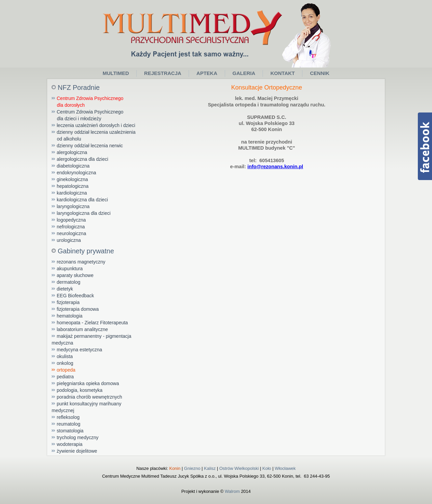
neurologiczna (71, 233)
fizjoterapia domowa (78, 309)
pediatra (65, 377)
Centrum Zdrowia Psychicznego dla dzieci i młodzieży (88, 115)
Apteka (207, 73)
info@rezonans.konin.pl (275, 167)
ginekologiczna (72, 179)
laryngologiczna (73, 206)
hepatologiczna (73, 186)
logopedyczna (71, 220)
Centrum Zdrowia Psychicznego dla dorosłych (88, 102)
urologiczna (69, 240)
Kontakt (282, 73)
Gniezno (192, 468)
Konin (175, 468)
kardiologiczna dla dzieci (82, 200)
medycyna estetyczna (79, 350)
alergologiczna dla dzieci (83, 159)
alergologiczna (72, 152)
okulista (65, 356)
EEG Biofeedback (75, 296)
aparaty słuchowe (75, 275)
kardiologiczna (72, 193)
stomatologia (70, 431)
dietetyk (65, 289)
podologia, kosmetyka (79, 390)
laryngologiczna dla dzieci (84, 213)
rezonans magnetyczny (81, 262)
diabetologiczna (73, 166)
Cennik (320, 73)
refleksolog (68, 417)
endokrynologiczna (76, 173)
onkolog (65, 363)
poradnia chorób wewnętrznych (89, 397)
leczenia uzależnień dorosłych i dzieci (96, 125)
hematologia (70, 316)
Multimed (116, 73)
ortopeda (66, 370)
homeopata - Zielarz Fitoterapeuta (92, 323)
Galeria (244, 73)
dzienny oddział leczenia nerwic (90, 146)
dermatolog (69, 282)
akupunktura (70, 269)
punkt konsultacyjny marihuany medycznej (86, 407)
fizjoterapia (68, 302)
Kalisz (210, 468)
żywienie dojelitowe (77, 451)
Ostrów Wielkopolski (239, 468)
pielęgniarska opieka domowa (88, 383)
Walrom (232, 491)
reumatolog (69, 424)
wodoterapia (70, 444)
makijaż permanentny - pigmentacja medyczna (91, 339)
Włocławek (285, 468)
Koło (267, 468)
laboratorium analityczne (82, 329)
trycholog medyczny (78, 437)
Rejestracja (163, 73)
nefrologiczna (71, 227)
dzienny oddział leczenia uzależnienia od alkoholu (94, 135)
